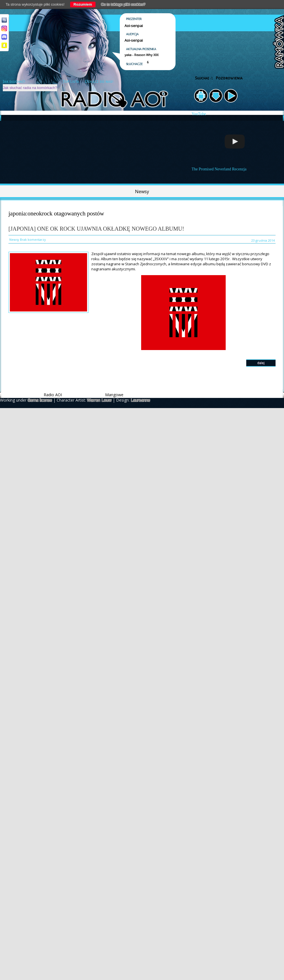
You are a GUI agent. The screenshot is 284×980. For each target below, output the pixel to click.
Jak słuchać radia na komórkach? (30, 88)
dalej (261, 363)
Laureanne (140, 400)
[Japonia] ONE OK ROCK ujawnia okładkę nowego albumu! (96, 229)
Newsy (142, 191)
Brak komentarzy (33, 240)
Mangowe (114, 395)
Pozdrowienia (229, 78)
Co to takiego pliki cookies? (123, 4)
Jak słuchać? (14, 82)
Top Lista (71, 82)
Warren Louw (99, 400)
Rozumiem (83, 4)
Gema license (40, 400)
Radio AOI (53, 395)
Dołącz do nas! (99, 82)
